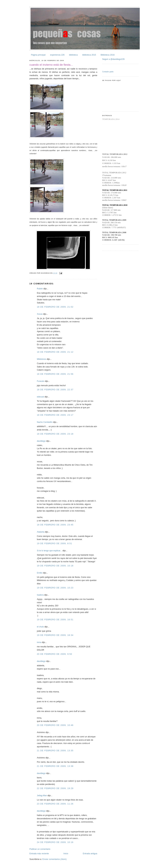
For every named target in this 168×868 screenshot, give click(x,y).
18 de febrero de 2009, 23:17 (55, 415)
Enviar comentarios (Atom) (54, 859)
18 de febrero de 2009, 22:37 (55, 390)
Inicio (66, 854)
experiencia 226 (57, 55)
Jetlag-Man (42, 796)
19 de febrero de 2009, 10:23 (55, 588)
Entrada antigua (90, 854)
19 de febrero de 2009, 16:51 (55, 620)
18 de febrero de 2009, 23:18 (55, 434)
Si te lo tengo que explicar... (49, 551)
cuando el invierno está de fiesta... (51, 65)
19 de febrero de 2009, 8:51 (54, 544)
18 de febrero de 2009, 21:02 (55, 307)
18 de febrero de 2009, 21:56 (55, 374)
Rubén (40, 289)
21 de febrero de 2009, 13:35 (55, 751)
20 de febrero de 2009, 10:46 (55, 725)
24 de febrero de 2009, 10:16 (55, 842)
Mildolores (42, 359)
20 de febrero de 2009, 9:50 (54, 654)
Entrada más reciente (39, 854)
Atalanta (41, 532)
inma (39, 642)
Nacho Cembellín (45, 422)
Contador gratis (108, 72)
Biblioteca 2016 (107, 55)
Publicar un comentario (40, 849)
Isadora (40, 595)
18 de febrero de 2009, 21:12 (55, 352)
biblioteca (73, 55)
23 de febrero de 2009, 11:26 (55, 804)
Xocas (40, 314)
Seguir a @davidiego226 (113, 59)
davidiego (41, 441)
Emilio (40, 573)
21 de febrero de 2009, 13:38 (55, 766)
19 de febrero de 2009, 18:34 (55, 635)
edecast (40, 397)
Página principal (38, 55)
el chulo (40, 627)
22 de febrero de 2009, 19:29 (55, 788)
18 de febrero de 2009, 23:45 (55, 525)
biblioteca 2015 (89, 55)
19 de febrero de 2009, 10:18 (55, 566)
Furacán (41, 381)
